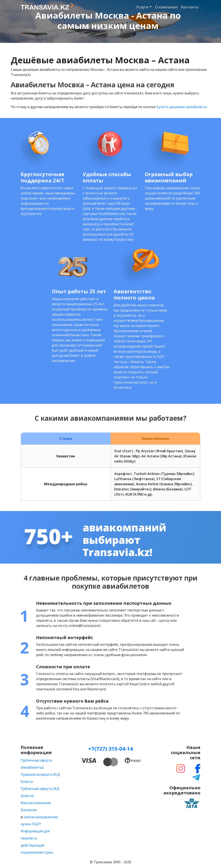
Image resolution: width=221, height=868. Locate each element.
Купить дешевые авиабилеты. (182, 107)
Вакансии (29, 810)
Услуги (142, 7)
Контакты (190, 7)
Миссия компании (36, 803)
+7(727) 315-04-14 (111, 749)
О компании (166, 7)
